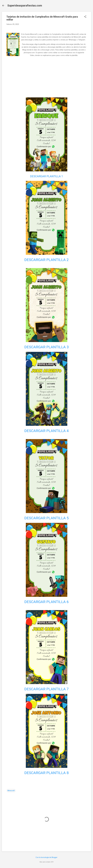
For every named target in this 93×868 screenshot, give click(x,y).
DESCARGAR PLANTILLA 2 (46, 260)
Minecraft (11, 791)
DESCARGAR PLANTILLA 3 (46, 347)
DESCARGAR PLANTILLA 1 (46, 176)
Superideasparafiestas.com (25, 6)
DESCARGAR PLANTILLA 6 (46, 602)
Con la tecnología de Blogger (46, 857)
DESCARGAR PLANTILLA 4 (46, 431)
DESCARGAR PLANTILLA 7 (46, 689)
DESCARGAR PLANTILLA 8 (46, 773)
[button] (85, 17)
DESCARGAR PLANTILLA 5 (46, 518)
